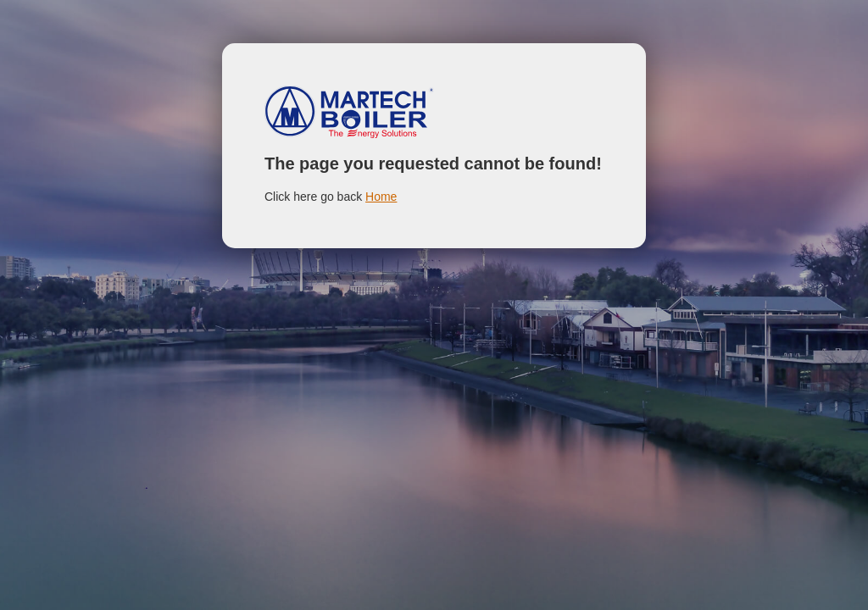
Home (381, 197)
